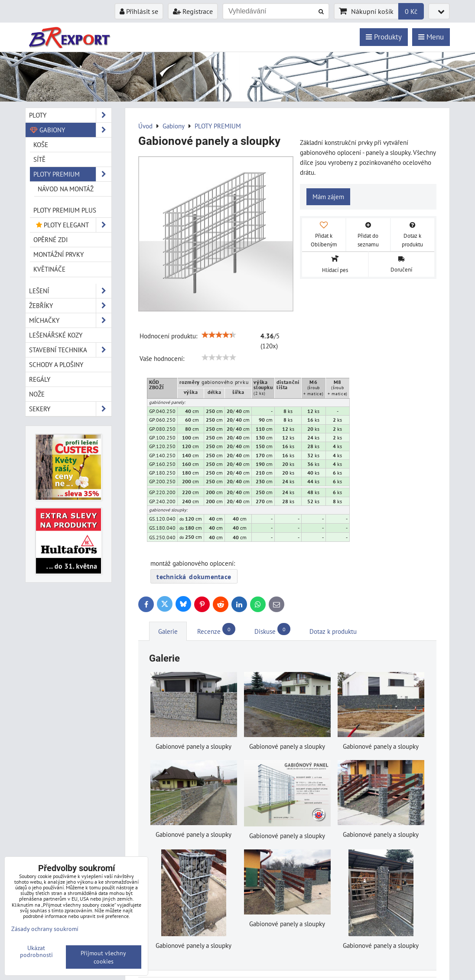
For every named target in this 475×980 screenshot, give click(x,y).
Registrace (193, 11)
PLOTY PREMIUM (72, 174)
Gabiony (70, 130)
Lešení (70, 291)
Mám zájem (328, 197)
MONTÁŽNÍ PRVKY (59, 254)
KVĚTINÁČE (49, 269)
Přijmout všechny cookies (103, 957)
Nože (37, 394)
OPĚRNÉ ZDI (50, 239)
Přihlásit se (139, 11)
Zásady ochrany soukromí (45, 929)
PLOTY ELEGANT (72, 225)
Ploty (70, 115)
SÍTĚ (39, 159)
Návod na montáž (66, 189)
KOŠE (41, 144)
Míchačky (70, 320)
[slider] (219, 335)
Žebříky (70, 306)
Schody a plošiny (56, 364)
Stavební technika (70, 350)
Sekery (70, 409)
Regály (40, 379)
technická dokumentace (194, 577)
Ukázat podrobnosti (36, 951)
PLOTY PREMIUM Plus (65, 210)
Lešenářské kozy (56, 335)
